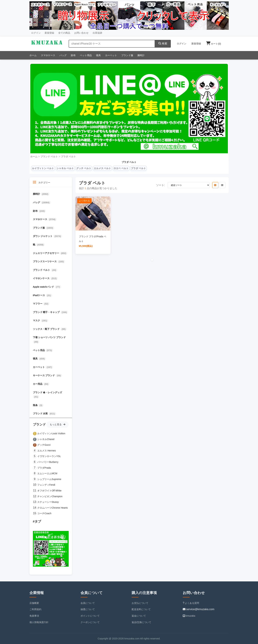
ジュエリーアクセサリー (46, 253)
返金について (139, 616)
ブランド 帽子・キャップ (47, 312)
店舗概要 (34, 603)
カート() (214, 44)
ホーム (33, 55)
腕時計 (141, 55)
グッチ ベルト (84, 168)
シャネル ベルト (65, 168)
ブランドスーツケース (45, 261)
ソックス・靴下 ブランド (47, 329)
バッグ (63, 55)
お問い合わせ (81, 33)
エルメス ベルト (103, 168)
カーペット (111, 55)
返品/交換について (142, 622)
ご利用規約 (35, 609)
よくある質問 (191, 603)
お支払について (140, 603)
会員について (88, 603)
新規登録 (49, 33)
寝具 (98, 55)
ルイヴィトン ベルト (43, 168)
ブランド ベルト (49, 156)
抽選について (88, 609)
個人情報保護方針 (39, 622)
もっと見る (57, 424)
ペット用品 (86, 55)
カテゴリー (42, 182)
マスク (37, 320)
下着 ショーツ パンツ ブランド (49, 337)
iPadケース (39, 295)
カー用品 (38, 384)
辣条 (36, 405)
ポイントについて (90, 616)
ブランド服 (127, 55)
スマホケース (48, 55)
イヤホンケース (42, 278)
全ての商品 (64, 33)
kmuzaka (189, 616)
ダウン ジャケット (43, 236)
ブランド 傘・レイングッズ (48, 392)
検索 (163, 43)
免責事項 (34, 616)
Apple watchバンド (44, 287)
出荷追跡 (97, 33)
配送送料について (141, 609)
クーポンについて (90, 622)
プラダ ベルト (68, 156)
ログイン (36, 33)
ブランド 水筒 (41, 414)
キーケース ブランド (44, 375)
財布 (73, 55)
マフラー (38, 304)
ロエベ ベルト (121, 168)
